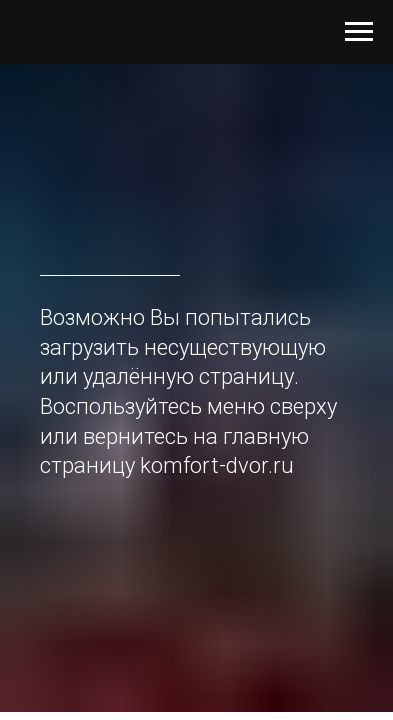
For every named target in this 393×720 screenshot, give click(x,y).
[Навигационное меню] (359, 32)
